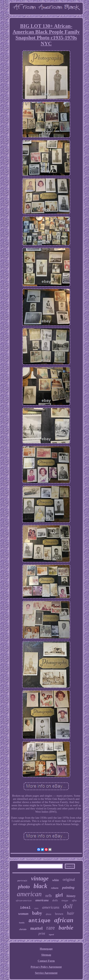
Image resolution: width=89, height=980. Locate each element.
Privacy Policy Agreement (46, 967)
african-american (24, 901)
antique (39, 921)
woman (23, 914)
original (69, 879)
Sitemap (46, 955)
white (56, 880)
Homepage (46, 949)
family (22, 923)
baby (37, 913)
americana (42, 900)
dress (49, 914)
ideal (25, 908)
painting (68, 887)
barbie (66, 928)
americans (51, 907)
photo (24, 887)
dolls (55, 900)
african (64, 920)
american (29, 894)
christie (23, 929)
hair (71, 913)
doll (68, 906)
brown (59, 914)
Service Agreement (46, 973)
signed (51, 935)
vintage (40, 878)
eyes (36, 908)
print (42, 933)
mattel (37, 928)
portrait (22, 881)
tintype (65, 900)
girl (59, 895)
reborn (55, 888)
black (40, 886)
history (71, 896)
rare (51, 928)
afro (74, 900)
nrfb (49, 896)
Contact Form (46, 961)
